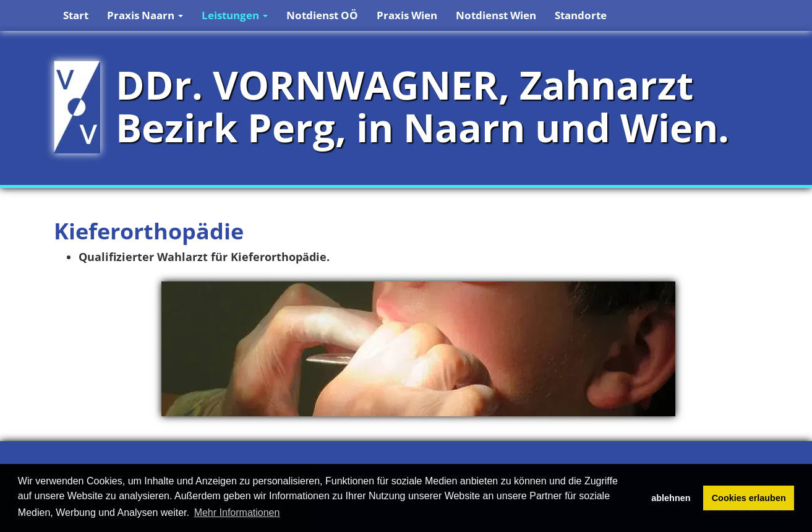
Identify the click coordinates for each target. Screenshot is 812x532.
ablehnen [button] (671, 498)
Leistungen (235, 15)
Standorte (581, 15)
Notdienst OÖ (322, 15)
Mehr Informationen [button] (237, 513)
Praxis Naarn (145, 15)
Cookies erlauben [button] (749, 498)
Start (76, 15)
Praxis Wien (407, 15)
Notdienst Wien (496, 15)
